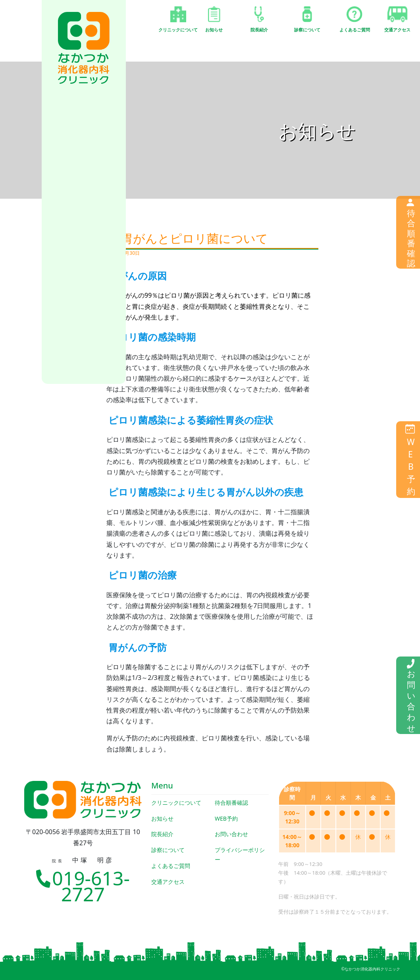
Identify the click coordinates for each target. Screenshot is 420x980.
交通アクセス (168, 882)
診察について (168, 850)
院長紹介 (162, 834)
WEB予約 (226, 818)
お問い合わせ (231, 834)
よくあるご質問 (171, 866)
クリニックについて (176, 803)
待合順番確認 (231, 803)
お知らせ (162, 818)
